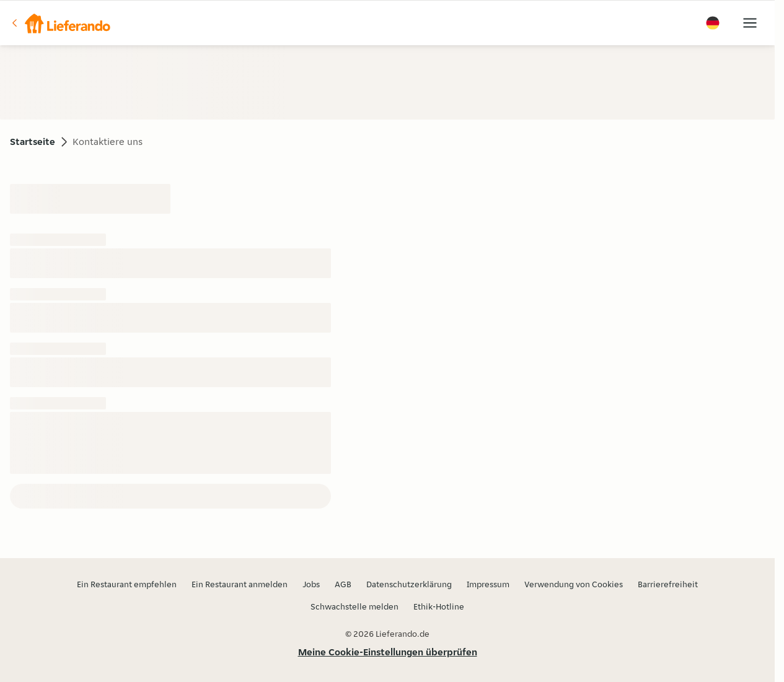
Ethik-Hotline (439, 606)
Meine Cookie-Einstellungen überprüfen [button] (388, 652)
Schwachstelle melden (355, 606)
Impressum (488, 584)
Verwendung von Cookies (574, 584)
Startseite (33, 142)
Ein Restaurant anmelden (240, 584)
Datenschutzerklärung (409, 584)
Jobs (311, 584)
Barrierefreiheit (668, 584)
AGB (343, 584)
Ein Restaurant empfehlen (127, 584)
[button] (60, 23)
